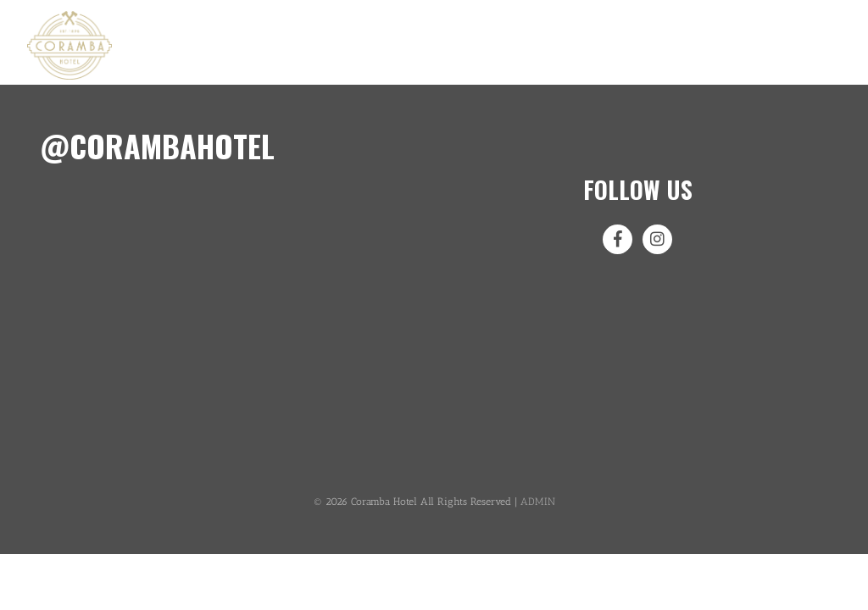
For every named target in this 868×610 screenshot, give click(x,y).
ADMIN (538, 502)
